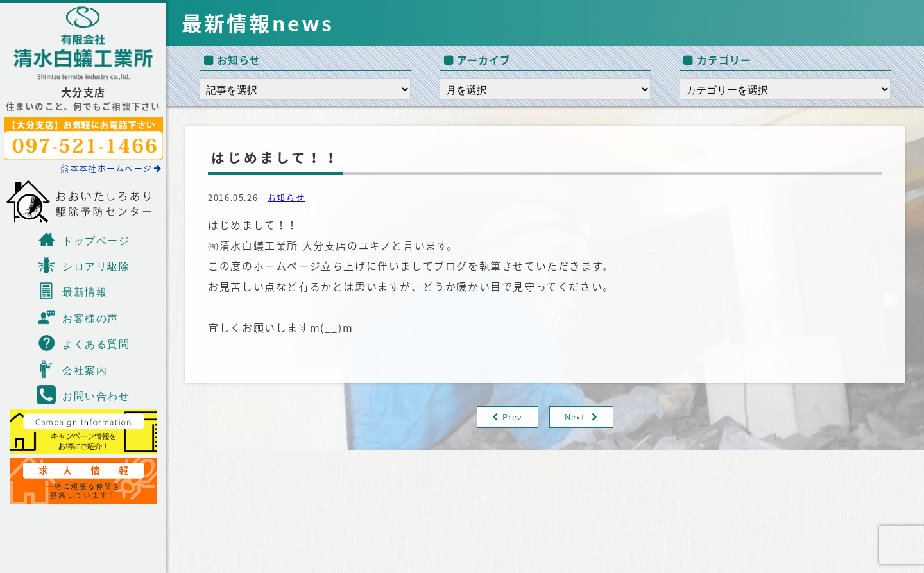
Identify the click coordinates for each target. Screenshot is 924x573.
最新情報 (72, 291)
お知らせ (286, 197)
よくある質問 (83, 343)
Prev (512, 417)
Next (575, 417)
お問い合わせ (83, 395)
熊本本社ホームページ (111, 168)
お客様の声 (78, 317)
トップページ (83, 239)
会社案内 (72, 369)
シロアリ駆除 (83, 265)
